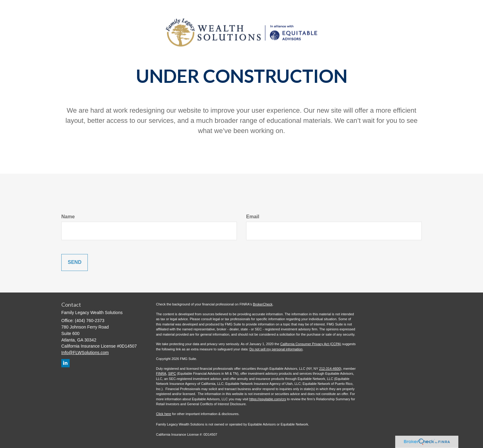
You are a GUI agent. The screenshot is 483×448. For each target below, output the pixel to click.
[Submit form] (75, 262)
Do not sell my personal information (276, 349)
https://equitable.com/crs (268, 399)
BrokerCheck (263, 304)
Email (253, 217)
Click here (164, 414)
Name (68, 217)
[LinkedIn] (65, 363)
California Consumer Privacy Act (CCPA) (311, 344)
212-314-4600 (330, 369)
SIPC (172, 373)
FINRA (161, 373)
